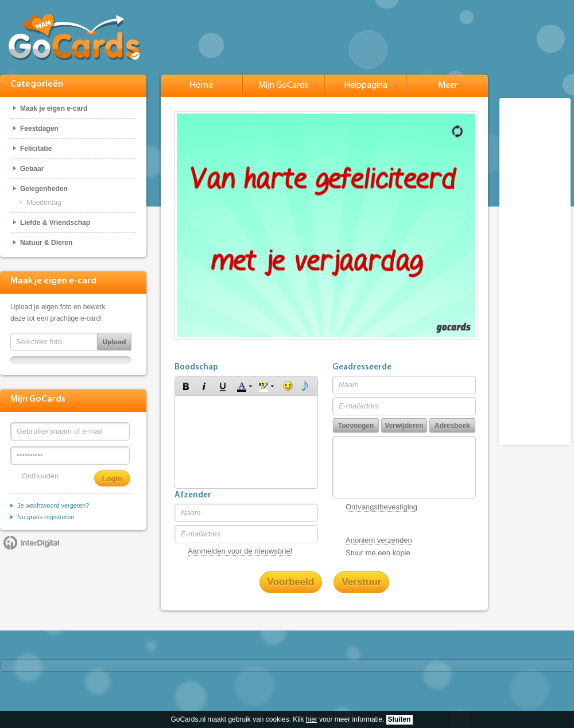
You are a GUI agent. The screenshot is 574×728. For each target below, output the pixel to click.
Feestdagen (39, 129)
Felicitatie (36, 149)
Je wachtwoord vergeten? (53, 505)
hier (312, 719)
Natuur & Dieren (46, 243)
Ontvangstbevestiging (381, 507)
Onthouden (40, 476)
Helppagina (366, 85)
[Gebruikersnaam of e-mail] (70, 431)
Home (201, 85)
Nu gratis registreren (46, 517)
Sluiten (400, 719)
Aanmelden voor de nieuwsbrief (240, 551)
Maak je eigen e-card (54, 108)
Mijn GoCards (283, 85)
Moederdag (44, 203)
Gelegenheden (44, 189)
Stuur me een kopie (378, 553)
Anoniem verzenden (379, 540)
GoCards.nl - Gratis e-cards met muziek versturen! (75, 36)
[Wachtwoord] (70, 456)
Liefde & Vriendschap (55, 223)
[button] (186, 386)
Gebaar (32, 169)
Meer (448, 85)
